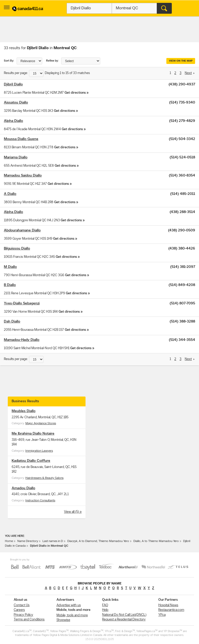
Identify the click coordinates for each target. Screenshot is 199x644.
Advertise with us (69, 605)
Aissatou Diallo (16, 103)
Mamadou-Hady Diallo (22, 340)
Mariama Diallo (16, 158)
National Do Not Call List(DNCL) (124, 615)
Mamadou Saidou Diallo (23, 176)
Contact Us (22, 605)
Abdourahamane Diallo (22, 230)
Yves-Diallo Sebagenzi (22, 303)
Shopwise (63, 620)
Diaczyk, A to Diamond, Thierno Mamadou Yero (98, 541)
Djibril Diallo (13, 85)
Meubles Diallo (24, 411)
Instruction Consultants (40, 501)
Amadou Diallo (23, 488)
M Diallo (10, 267)
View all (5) (72, 512)
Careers (19, 610)
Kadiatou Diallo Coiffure (31, 461)
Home (9, 541)
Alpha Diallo (13, 121)
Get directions (75, 93)
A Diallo (10, 194)
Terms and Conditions (29, 620)
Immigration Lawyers (39, 451)
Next (188, 73)
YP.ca (162, 615)
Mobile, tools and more (72, 615)
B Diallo (10, 285)
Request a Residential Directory (124, 620)
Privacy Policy (23, 615)
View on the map (181, 61)
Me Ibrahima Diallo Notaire (33, 434)
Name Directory (28, 541)
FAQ (105, 605)
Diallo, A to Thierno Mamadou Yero (156, 541)
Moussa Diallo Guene (21, 139)
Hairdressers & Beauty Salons (44, 478)
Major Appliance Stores (41, 423)
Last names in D (53, 541)
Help (105, 610)
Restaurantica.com (171, 610)
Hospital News (168, 605)
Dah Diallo (12, 322)
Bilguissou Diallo (17, 249)
